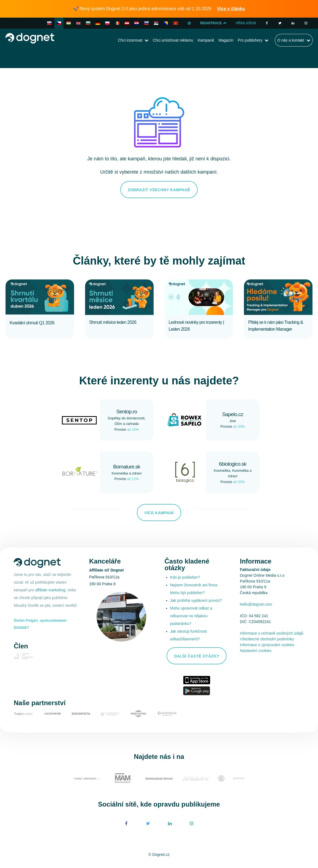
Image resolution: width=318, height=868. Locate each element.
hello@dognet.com (256, 604)
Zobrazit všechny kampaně (159, 190)
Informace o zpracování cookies (267, 645)
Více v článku (231, 9)
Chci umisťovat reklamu (173, 40)
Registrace (214, 23)
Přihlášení (246, 23)
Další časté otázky (197, 656)
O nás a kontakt (291, 40)
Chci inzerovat (130, 40)
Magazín (226, 40)
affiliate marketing (50, 590)
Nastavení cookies (256, 651)
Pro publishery (250, 40)
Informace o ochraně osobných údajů (271, 633)
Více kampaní (159, 513)
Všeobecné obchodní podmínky (267, 639)
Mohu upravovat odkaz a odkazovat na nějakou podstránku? (191, 616)
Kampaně (206, 40)
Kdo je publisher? (185, 577)
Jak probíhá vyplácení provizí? (196, 600)
